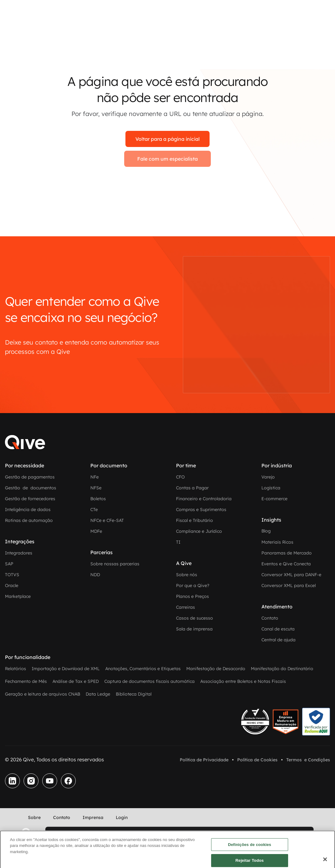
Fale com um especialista (167, 159)
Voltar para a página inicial (167, 139)
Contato (62, 817)
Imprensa (93, 817)
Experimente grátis (76, 834)
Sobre (34, 817)
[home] (34, 832)
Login (122, 817)
